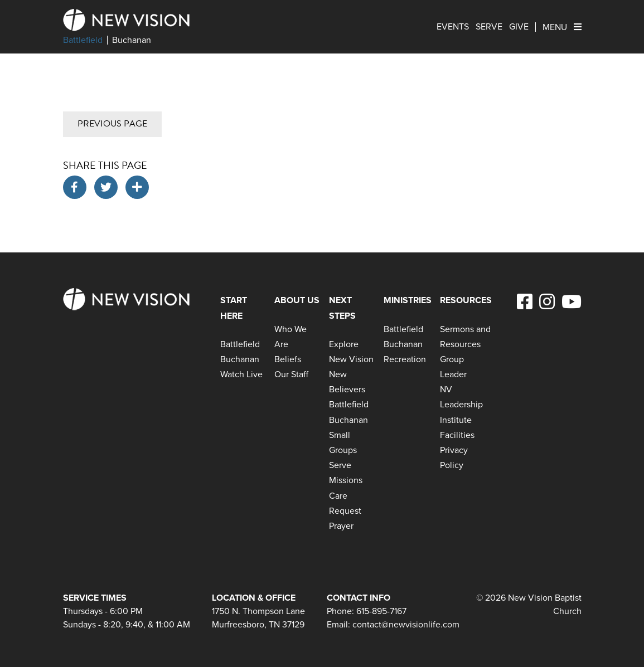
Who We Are (290, 337)
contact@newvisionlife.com (406, 624)
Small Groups (343, 442)
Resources (466, 300)
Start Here (234, 308)
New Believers (347, 382)
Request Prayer (345, 518)
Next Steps (342, 308)
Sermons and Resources (465, 337)
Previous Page (112, 124)
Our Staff (291, 374)
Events (453, 27)
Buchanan (132, 40)
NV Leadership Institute (461, 404)
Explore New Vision (351, 352)
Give (519, 27)
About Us (297, 300)
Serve (489, 27)
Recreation (405, 359)
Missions (346, 480)
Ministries (408, 300)
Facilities (457, 435)
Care (338, 496)
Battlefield (83, 40)
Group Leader (453, 367)
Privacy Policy (454, 457)
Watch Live (241, 374)
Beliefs (288, 359)
